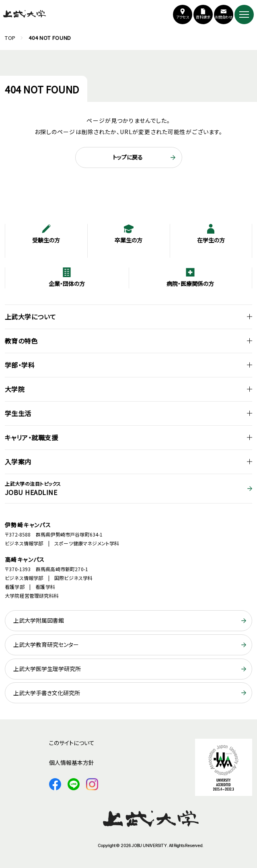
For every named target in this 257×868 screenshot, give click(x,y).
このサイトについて (72, 743)
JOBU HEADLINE (128, 489)
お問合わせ (224, 17)
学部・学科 (20, 365)
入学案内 (18, 462)
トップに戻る (128, 157)
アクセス (183, 17)
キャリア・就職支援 (31, 437)
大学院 (15, 389)
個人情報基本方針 (72, 762)
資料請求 (203, 17)
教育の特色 (21, 341)
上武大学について (31, 317)
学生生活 (18, 413)
